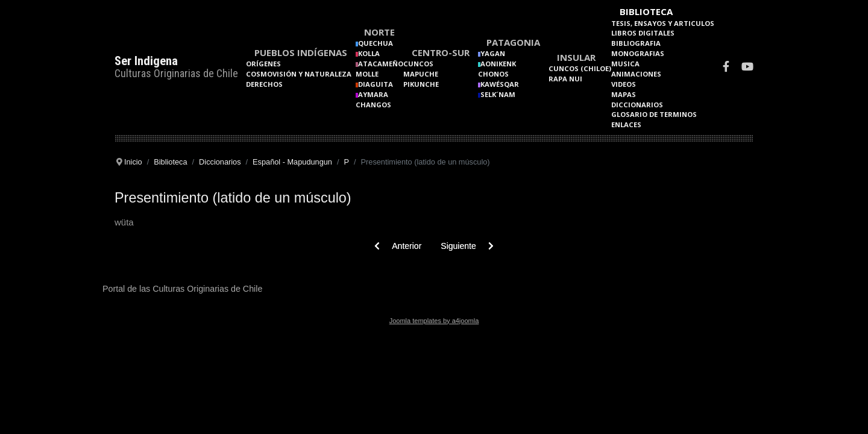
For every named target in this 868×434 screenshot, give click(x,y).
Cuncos (418, 64)
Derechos (264, 84)
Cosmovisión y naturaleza (299, 74)
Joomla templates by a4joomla (434, 321)
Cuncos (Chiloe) (580, 68)
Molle (367, 74)
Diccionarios (637, 105)
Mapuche (421, 74)
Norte (379, 32)
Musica (625, 64)
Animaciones (636, 74)
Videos (624, 84)
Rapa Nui (565, 79)
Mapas (624, 94)
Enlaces (626, 124)
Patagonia (513, 42)
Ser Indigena (146, 61)
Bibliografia (636, 43)
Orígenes (263, 64)
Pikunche (421, 84)
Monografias (638, 53)
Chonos (493, 74)
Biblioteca (646, 11)
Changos (373, 105)
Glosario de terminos (654, 114)
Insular (576, 57)
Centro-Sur (441, 52)
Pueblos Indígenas (301, 52)
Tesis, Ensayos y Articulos (663, 23)
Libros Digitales (643, 33)
